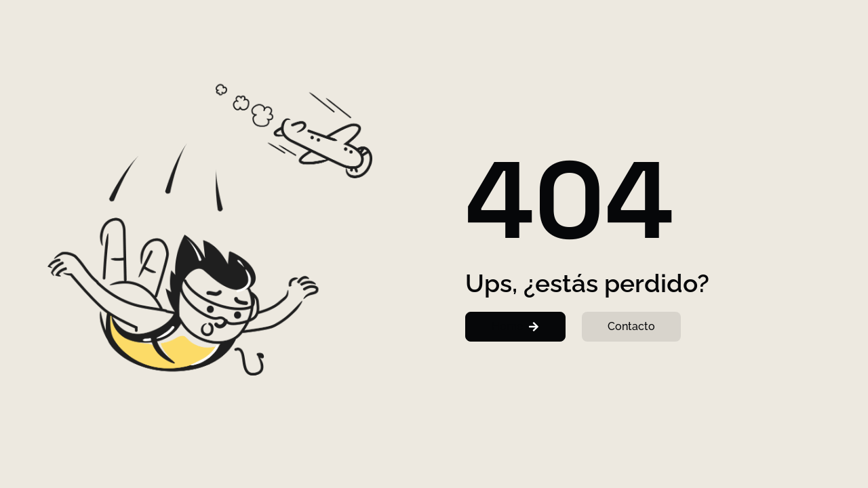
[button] (515, 327)
